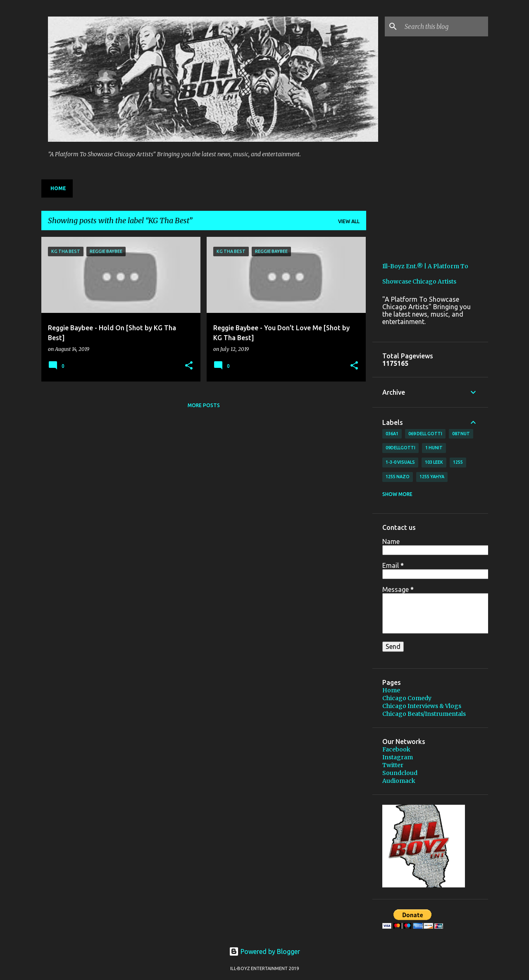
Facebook (396, 749)
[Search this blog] (445, 26)
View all (349, 221)
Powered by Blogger (264, 951)
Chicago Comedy (407, 698)
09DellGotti (400, 448)
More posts (204, 405)
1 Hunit (434, 448)
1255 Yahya (432, 477)
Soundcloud (400, 773)
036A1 (392, 434)
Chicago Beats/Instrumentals (424, 714)
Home (58, 188)
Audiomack (399, 781)
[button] (189, 366)
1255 (458, 462)
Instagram (398, 757)
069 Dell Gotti (425, 434)
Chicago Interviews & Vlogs (422, 706)
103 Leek (434, 462)
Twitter (393, 765)
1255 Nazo (398, 477)
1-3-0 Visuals (400, 462)
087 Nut (461, 434)
